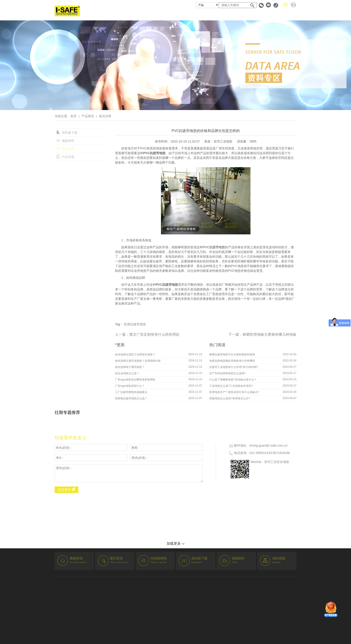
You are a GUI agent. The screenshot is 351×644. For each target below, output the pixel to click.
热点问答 (65, 149)
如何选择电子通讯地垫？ (130, 367)
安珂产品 (188, 14)
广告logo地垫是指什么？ (130, 386)
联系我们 (289, 14)
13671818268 (280, 453)
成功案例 (213, 14)
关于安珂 (164, 14)
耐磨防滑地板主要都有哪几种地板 (270, 334)
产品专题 (65, 157)
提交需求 (66, 490)
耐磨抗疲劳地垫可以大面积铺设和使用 (232, 354)
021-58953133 (260, 453)
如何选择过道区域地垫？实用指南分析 (138, 361)
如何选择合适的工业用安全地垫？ (135, 354)
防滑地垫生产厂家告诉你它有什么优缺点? (234, 392)
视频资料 (65, 141)
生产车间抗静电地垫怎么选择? (228, 373)
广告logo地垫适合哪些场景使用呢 (135, 380)
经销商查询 (239, 14)
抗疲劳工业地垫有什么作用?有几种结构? (234, 367)
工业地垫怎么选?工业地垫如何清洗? (231, 386)
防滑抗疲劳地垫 (135, 324)
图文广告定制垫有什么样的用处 (154, 334)
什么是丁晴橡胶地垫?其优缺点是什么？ (233, 380)
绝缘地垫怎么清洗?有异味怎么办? (230, 398)
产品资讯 (88, 116)
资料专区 (265, 14)
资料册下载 (67, 133)
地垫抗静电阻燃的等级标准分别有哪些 (232, 361)
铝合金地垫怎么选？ (127, 373)
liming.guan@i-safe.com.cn (269, 445)
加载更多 (175, 544)
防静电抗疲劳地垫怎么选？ (131, 398)
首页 (143, 14)
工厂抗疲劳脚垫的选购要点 (131, 392)
